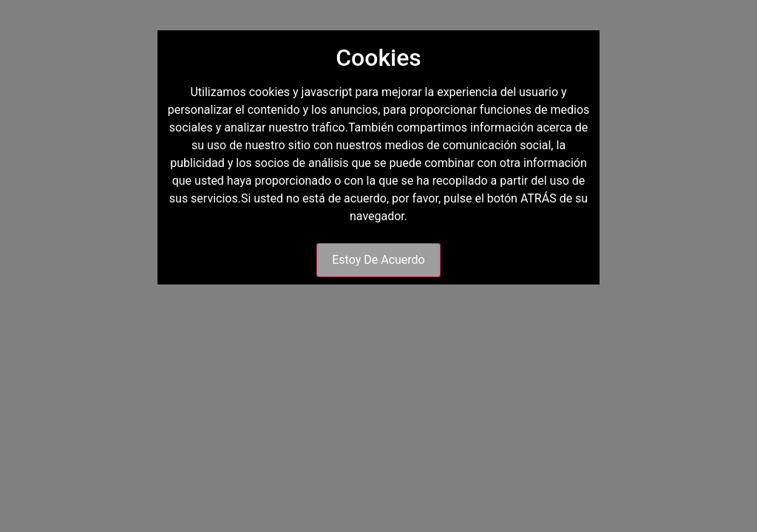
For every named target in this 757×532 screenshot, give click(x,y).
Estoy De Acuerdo (378, 260)
